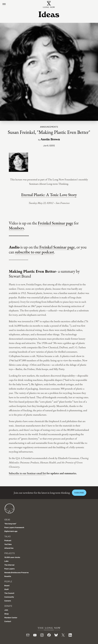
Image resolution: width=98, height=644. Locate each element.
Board (7, 585)
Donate (8, 606)
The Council (9, 593)
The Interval (9, 565)
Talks (7, 536)
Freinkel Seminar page (56, 223)
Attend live (9, 548)
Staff (7, 589)
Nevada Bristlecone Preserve (16, 572)
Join (6, 610)
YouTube (8, 544)
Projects (10, 553)
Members (16, 228)
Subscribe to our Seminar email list (27, 473)
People (8, 581)
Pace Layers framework (14, 527)
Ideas (7, 519)
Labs (6, 561)
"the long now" (10, 524)
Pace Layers (9, 569)
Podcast (8, 540)
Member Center (11, 617)
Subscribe (79, 493)
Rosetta (8, 576)
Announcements (49, 127)
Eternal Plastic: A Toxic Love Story (49, 195)
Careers (8, 601)
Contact (8, 621)
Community (9, 597)
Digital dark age (11, 531)
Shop (7, 614)
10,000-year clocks (12, 557)
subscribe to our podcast (35, 252)
